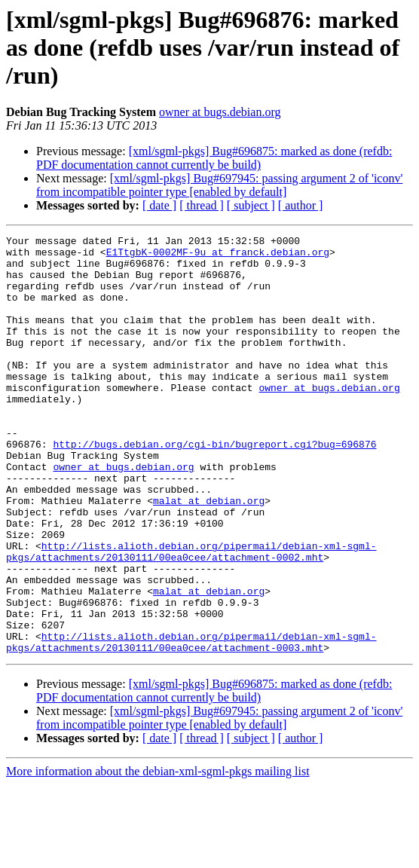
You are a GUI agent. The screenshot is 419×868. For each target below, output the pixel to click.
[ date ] (159, 205)
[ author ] (301, 205)
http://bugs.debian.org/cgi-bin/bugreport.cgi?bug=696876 (214, 487)
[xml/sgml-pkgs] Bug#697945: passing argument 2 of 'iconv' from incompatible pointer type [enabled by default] (219, 185)
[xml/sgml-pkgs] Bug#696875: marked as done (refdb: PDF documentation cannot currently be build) (214, 158)
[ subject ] (251, 205)
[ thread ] (202, 205)
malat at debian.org (209, 555)
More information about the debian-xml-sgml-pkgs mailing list (158, 855)
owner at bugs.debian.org (220, 112)
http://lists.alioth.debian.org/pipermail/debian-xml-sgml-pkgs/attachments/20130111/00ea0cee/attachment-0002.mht (191, 616)
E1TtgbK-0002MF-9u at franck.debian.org (218, 256)
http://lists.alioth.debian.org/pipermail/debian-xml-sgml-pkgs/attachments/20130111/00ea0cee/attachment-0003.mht (191, 724)
